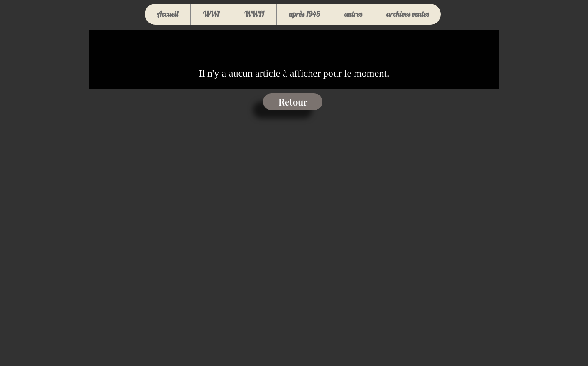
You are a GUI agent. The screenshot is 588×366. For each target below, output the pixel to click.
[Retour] (293, 102)
